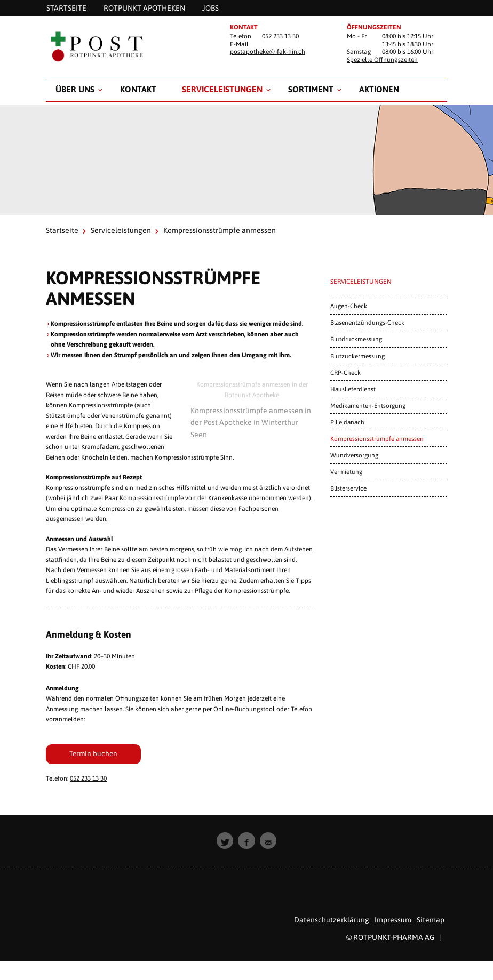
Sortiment (311, 89)
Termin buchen (93, 753)
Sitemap (431, 920)
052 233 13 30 (280, 36)
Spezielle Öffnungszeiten (382, 60)
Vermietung (346, 472)
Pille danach (347, 422)
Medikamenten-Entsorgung (368, 405)
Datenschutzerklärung (332, 920)
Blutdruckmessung (356, 339)
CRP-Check (345, 372)
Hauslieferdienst (353, 389)
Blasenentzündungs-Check (367, 322)
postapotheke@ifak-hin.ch (268, 52)
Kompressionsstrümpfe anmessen (377, 439)
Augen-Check (349, 306)
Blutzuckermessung (357, 356)
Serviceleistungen (222, 89)
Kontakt (138, 89)
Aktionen (379, 89)
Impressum (393, 920)
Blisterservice (348, 488)
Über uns (75, 89)
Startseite (62, 230)
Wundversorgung (354, 455)
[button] (225, 841)
